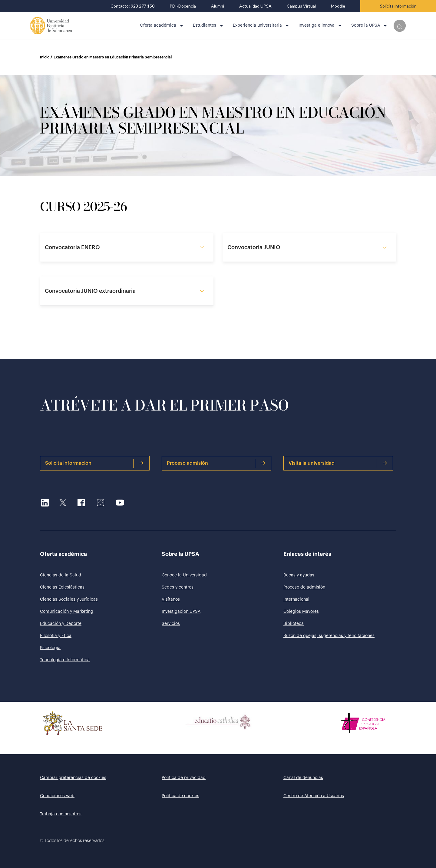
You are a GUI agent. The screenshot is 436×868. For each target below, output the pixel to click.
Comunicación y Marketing (67, 612)
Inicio (45, 57)
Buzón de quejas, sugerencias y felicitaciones (329, 636)
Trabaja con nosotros (61, 814)
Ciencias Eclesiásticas (62, 587)
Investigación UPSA (181, 612)
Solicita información (398, 6)
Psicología (50, 648)
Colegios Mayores (301, 612)
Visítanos (171, 599)
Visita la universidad (338, 463)
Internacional (296, 599)
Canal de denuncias (303, 778)
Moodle (338, 6)
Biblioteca (294, 624)
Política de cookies (180, 796)
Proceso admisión (216, 463)
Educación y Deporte (61, 624)
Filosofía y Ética (56, 636)
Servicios (171, 624)
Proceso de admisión (304, 587)
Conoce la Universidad (184, 575)
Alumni (218, 6)
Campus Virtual (301, 6)
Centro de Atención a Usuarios (314, 796)
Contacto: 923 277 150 (132, 6)
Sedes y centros (178, 587)
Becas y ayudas (299, 575)
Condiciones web (57, 796)
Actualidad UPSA (255, 6)
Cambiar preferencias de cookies (73, 778)
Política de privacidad (184, 778)
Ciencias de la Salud (61, 575)
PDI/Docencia (183, 6)
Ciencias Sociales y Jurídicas (69, 599)
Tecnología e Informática (65, 660)
